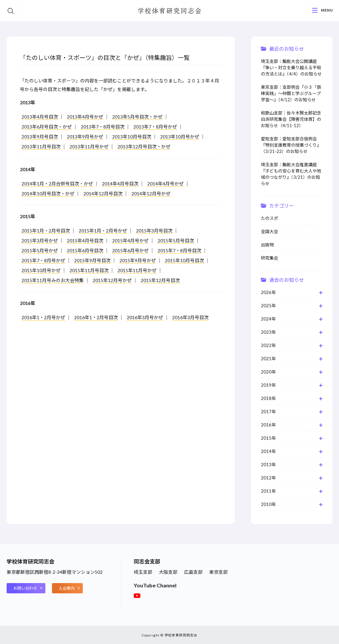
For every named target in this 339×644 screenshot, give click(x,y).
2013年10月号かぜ (180, 137)
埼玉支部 (143, 572)
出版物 (267, 245)
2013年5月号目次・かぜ (137, 117)
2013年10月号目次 (132, 137)
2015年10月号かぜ (41, 270)
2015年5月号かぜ (40, 250)
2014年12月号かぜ (151, 194)
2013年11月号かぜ (89, 147)
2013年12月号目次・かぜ (144, 147)
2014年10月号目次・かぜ (48, 194)
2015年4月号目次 (85, 241)
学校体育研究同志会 (169, 11)
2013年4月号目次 (40, 117)
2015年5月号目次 (176, 241)
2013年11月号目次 (41, 147)
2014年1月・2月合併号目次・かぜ (57, 184)
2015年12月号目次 (160, 280)
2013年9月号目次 (40, 137)
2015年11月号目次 (89, 270)
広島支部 (193, 572)
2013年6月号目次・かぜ (47, 127)
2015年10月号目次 (184, 260)
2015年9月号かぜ (138, 260)
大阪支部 (168, 572)
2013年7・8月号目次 (103, 127)
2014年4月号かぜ (166, 184)
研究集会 (269, 258)
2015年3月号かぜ (40, 241)
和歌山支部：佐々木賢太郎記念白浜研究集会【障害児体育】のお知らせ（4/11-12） (291, 119)
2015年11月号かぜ (137, 270)
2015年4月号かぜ (130, 241)
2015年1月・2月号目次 (46, 231)
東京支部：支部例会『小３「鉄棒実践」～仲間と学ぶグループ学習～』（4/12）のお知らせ (291, 93)
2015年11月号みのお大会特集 (53, 280)
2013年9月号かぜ (85, 137)
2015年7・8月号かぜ (43, 260)
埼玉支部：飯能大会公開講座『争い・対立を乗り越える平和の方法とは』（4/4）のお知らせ (291, 68)
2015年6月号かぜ (130, 250)
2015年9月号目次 (92, 260)
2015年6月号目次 (85, 250)
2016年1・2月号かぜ (43, 317)
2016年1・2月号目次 (96, 317)
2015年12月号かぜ (112, 280)
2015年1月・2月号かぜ (103, 231)
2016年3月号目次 (190, 317)
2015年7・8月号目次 (179, 250)
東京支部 (218, 572)
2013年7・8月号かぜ (155, 127)
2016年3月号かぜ (145, 317)
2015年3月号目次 (154, 231)
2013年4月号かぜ (85, 117)
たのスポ (269, 218)
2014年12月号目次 (103, 194)
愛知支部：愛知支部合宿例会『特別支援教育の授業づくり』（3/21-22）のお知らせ (291, 145)
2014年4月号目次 (120, 184)
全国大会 (269, 231)
